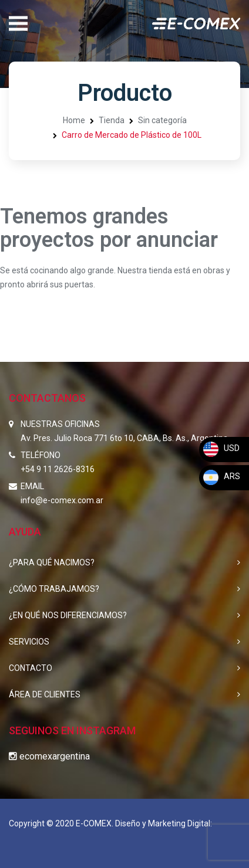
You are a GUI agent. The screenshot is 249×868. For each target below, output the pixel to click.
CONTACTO (31, 668)
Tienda (112, 120)
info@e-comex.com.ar (62, 500)
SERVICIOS (29, 642)
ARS (221, 476)
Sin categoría (162, 120)
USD (221, 448)
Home (74, 120)
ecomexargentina (49, 756)
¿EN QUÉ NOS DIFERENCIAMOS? (68, 615)
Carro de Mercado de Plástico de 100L (132, 135)
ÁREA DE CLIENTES (45, 694)
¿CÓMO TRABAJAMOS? (54, 589)
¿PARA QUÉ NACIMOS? (52, 562)
